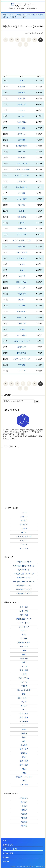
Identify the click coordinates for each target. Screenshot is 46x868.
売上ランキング (24, 570)
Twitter (6, 862)
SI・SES (24, 639)
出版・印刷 (24, 647)
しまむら (24, 529)
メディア (24, 631)
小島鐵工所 (21, 323)
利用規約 (6, 857)
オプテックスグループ (21, 359)
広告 (24, 635)
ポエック (22, 288)
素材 (24, 741)
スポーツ (24, 682)
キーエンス (24, 548)
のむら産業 (21, 217)
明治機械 (21, 128)
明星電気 (21, 87)
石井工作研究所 (21, 252)
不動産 (24, 773)
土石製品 (24, 733)
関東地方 (24, 814)
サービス (24, 706)
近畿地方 (24, 810)
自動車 (24, 650)
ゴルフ (24, 710)
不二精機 (21, 306)
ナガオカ (22, 264)
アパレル (24, 666)
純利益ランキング (24, 578)
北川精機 (21, 193)
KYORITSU (22, 353)
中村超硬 (21, 365)
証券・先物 (24, 611)
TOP (5, 841)
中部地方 (24, 818)
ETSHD (21, 211)
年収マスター (23, 4)
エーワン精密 (21, 335)
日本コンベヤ (21, 235)
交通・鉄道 (24, 761)
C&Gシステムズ (22, 282)
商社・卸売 (24, 785)
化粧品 (24, 674)
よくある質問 (8, 853)
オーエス (21, 110)
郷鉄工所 (21, 246)
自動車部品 (24, 658)
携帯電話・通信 (24, 643)
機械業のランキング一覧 (26, 15)
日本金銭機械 (21, 122)
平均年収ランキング (24, 562)
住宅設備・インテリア (24, 777)
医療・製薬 (24, 670)
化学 (24, 725)
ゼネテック (21, 158)
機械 (24, 654)
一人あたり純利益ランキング (24, 582)
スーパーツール (22, 164)
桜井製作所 (21, 258)
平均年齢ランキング (24, 589)
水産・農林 (24, 718)
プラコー (21, 300)
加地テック (21, 134)
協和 (21, 270)
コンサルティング (24, 690)
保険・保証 (24, 615)
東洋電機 (21, 140)
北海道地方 (24, 798)
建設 (24, 769)
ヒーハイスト (21, 317)
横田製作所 (21, 347)
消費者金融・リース (24, 619)
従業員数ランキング (24, 586)
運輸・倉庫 (24, 765)
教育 (24, 662)
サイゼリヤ (24, 525)
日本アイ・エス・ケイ (22, 175)
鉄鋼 (24, 729)
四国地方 (24, 822)
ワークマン (24, 517)
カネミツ (21, 152)
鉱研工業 (21, 98)
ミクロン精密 (21, 199)
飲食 (24, 694)
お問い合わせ (8, 845)
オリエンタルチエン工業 (21, 240)
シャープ (24, 544)
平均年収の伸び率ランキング (24, 566)
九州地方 (24, 826)
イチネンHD (22, 181)
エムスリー (24, 540)
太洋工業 (21, 276)
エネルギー (24, 721)
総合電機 (24, 745)
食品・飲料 (24, 714)
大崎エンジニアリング (22, 341)
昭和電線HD (21, 312)
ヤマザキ (21, 329)
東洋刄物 (21, 205)
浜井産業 (21, 92)
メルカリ (24, 521)
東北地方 (24, 802)
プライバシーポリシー (11, 849)
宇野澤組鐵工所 (21, 187)
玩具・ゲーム (24, 678)
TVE (21, 81)
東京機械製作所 (21, 146)
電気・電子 (24, 749)
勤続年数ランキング (24, 593)
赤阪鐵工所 (21, 104)
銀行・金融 (24, 607)
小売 (24, 781)
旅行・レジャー (24, 698)
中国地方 (24, 806)
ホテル (24, 702)
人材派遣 (24, 686)
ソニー (24, 513)
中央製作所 (21, 294)
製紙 (24, 737)
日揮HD (21, 223)
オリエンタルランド (24, 536)
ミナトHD (21, 371)
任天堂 (24, 532)
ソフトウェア (24, 627)
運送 (24, 757)
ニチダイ (22, 116)
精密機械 (24, 753)
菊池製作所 (21, 229)
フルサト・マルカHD (22, 169)
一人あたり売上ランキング (24, 574)
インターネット (24, 623)
